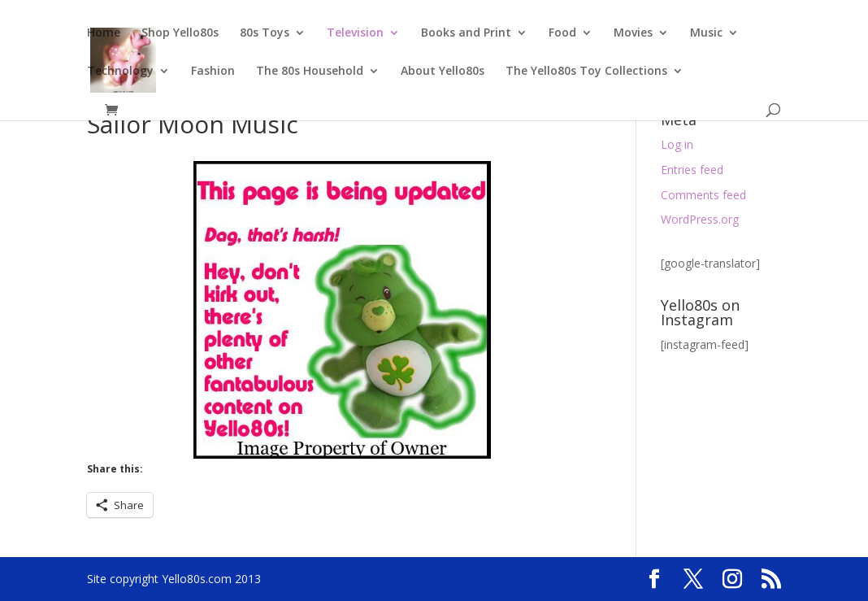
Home (104, 33)
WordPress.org (700, 219)
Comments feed (703, 195)
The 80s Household (310, 72)
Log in (677, 144)
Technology (120, 72)
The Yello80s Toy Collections (586, 72)
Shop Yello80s (180, 33)
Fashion (213, 72)
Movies (633, 33)
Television (355, 33)
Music (706, 33)
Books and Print (466, 33)
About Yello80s (443, 72)
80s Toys (265, 33)
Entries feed (692, 170)
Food (562, 33)
